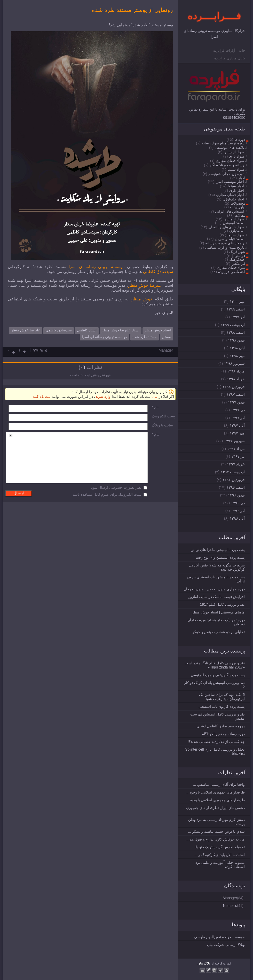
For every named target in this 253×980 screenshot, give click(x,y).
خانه (242, 50)
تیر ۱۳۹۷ (238, 456)
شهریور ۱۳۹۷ (234, 441)
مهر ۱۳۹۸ (237, 356)
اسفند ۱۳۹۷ (236, 394)
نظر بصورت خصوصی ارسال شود (116, 487)
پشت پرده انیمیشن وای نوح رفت (220, 557)
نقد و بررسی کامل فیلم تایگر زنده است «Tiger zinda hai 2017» (215, 665)
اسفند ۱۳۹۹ (236, 309)
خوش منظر (142, 299)
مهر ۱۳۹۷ (237, 433)
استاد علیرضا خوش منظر (121, 330)
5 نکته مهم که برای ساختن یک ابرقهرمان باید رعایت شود (222, 697)
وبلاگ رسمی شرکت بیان (226, 945)
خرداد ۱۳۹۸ (236, 379)
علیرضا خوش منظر (145, 285)
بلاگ (207, 963)
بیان (200, 963)
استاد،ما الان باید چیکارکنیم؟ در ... (220, 855)
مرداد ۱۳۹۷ (236, 449)
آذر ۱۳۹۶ (238, 511)
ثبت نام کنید (42, 396)
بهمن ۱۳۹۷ (236, 402)
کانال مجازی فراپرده (230, 58)
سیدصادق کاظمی (158, 272)
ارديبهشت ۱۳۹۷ (233, 472)
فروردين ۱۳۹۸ (234, 387)
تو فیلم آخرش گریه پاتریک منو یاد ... (218, 847)
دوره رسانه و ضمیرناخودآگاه (223, 734)
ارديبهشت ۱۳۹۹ (233, 325)
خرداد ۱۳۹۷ (236, 464)
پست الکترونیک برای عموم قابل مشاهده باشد (107, 494)
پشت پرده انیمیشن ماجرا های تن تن (218, 550)
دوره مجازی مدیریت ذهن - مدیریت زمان (214, 589)
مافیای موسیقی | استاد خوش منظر (218, 612)
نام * (155, 407)
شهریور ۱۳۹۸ (234, 363)
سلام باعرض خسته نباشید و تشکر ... (216, 831)
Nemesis (230, 906)
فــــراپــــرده (214, 16)
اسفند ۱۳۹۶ (236, 487)
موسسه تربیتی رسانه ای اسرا (97, 267)
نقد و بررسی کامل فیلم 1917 (222, 604)
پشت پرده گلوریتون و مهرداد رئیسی (218, 675)
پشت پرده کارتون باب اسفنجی (222, 706)
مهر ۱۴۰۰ (237, 301)
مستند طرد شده (145, 337)
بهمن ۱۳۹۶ (236, 495)
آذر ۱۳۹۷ (238, 418)
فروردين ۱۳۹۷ (234, 480)
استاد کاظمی (87, 330)
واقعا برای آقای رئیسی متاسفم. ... (219, 784)
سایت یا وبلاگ (162, 425)
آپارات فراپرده (224, 50)
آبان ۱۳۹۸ (237, 348)
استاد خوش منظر (158, 330)
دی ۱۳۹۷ (238, 410)
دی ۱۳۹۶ (238, 503)
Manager (230, 898)
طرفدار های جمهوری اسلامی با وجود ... (215, 792)
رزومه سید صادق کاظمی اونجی (221, 726)
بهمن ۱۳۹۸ (236, 340)
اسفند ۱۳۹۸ (236, 332)
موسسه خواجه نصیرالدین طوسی (219, 937)
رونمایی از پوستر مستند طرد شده (132, 10)
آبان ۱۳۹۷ (237, 425)
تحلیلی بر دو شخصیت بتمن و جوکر (219, 632)
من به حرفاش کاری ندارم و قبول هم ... (215, 839)
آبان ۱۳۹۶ (237, 518)
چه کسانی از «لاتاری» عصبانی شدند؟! (216, 742)
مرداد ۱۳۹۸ (236, 371)
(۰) (82, 367)
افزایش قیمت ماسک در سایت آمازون (216, 597)
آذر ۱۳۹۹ (238, 317)
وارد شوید (103, 396)
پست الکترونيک (163, 416)
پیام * (156, 434)
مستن (166, 337)
